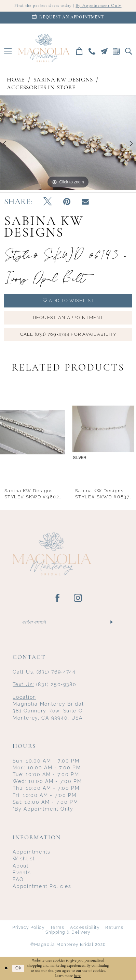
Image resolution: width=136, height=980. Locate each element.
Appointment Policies (42, 886)
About (21, 866)
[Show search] (128, 51)
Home (16, 80)
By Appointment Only (98, 6)
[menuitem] (8, 51)
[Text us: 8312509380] (104, 51)
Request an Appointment (68, 318)
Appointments (32, 852)
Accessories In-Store (41, 88)
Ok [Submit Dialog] (18, 968)
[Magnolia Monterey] (44, 48)
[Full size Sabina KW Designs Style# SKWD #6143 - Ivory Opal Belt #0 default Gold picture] (68, 143)
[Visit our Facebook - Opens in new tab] (58, 598)
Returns (114, 928)
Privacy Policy (28, 928)
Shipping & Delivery (68, 932)
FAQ (18, 879)
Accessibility (85, 928)
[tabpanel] (68, 143)
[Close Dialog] (6, 968)
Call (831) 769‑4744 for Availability (68, 334)
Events (22, 873)
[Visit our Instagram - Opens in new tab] (78, 598)
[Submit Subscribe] (111, 622)
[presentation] (33, 432)
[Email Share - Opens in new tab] (85, 202)
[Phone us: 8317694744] (92, 51)
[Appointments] (68, 18)
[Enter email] (68, 622)
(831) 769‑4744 (44, 672)
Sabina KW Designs (63, 80)
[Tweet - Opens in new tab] (47, 202)
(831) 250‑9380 (44, 684)
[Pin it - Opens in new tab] (67, 202)
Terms (57, 928)
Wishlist (24, 859)
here (77, 976)
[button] (8, 51)
